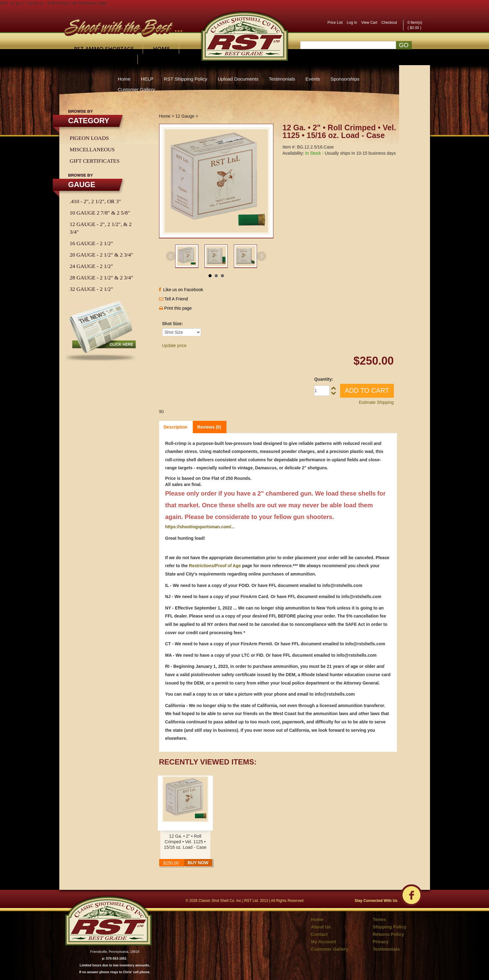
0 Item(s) (415, 23)
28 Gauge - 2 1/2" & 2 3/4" (101, 278)
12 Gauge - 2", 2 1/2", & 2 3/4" (101, 228)
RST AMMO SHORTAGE (104, 49)
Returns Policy (389, 934)
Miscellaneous (92, 149)
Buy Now (198, 863)
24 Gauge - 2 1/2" (91, 266)
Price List (335, 23)
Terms (379, 919)
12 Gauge (185, 116)
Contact (116, 59)
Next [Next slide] (261, 256)
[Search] (348, 45)
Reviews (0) (209, 427)
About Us (321, 927)
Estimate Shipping (376, 402)
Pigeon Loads (89, 138)
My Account (324, 942)
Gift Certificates (95, 161)
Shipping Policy (390, 927)
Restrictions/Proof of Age (215, 566)
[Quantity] (322, 391)
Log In (352, 23)
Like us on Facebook (181, 290)
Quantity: (324, 379)
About (83, 59)
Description (176, 427)
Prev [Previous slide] (171, 256)
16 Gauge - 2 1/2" (91, 243)
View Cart (369, 23)
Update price (174, 346)
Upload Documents (238, 79)
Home (161, 49)
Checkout (389, 23)
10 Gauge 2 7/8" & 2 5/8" (100, 213)
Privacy (381, 942)
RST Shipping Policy (185, 79)
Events (313, 79)
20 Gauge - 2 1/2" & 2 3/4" (101, 255)
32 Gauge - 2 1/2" (91, 289)
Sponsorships (345, 79)
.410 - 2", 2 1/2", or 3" (95, 201)
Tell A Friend (176, 299)
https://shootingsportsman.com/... (200, 527)
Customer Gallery (136, 89)
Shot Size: (173, 324)
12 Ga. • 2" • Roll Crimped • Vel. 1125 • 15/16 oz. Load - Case (185, 842)
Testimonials (282, 79)
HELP (147, 79)
